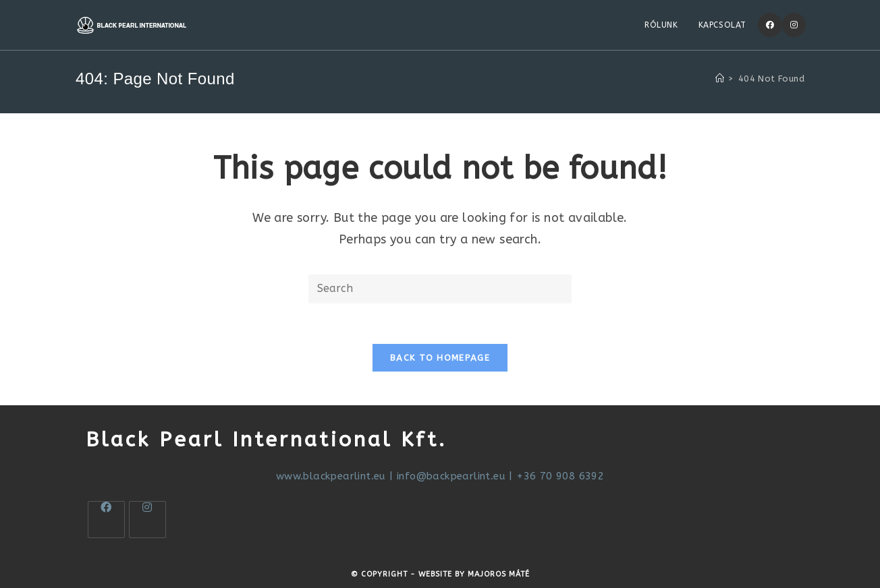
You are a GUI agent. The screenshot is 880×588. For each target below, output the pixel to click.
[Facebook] (770, 25)
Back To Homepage (440, 358)
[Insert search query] (440, 289)
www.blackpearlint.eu (331, 476)
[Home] (720, 79)
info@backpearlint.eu (451, 476)
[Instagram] (794, 25)
